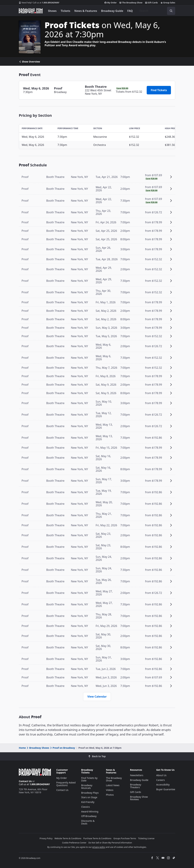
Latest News (113, 785)
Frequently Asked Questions (66, 784)
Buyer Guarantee (166, 789)
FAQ (130, 11)
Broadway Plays (90, 793)
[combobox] (156, 11)
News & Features (86, 11)
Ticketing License (146, 838)
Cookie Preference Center (74, 843)
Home (22, 748)
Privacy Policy (46, 838)
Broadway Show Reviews (139, 798)
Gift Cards (152, 3)
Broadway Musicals (87, 787)
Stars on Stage (89, 797)
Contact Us (25, 781)
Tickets (66, 11)
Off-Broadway (89, 816)
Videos (110, 790)
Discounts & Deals (88, 822)
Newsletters (137, 775)
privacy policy (99, 847)
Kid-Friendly (88, 802)
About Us (161, 775)
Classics (86, 807)
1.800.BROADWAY (39, 3)
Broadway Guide (112, 11)
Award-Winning (90, 811)
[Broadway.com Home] (31, 11)
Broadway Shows (38, 748)
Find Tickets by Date (89, 779)
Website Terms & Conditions (68, 838)
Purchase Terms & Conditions (97, 838)
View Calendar (97, 697)
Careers (160, 780)
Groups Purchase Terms (125, 838)
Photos (110, 795)
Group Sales (168, 3)
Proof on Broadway (62, 748)
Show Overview (29, 62)
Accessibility (163, 785)
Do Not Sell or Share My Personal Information (110, 843)
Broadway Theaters (136, 786)
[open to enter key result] (171, 11)
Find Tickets (159, 90)
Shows (52, 11)
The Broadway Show (131, 3)
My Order (111, 3)
